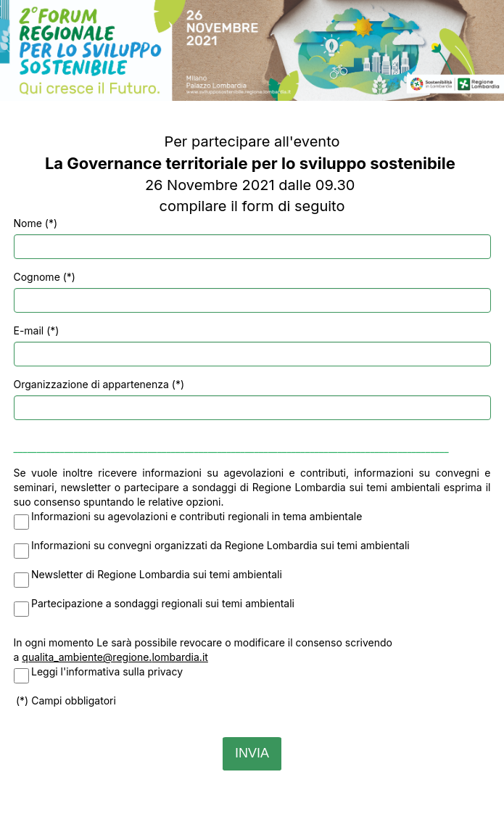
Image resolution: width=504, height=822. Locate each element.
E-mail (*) (37, 330)
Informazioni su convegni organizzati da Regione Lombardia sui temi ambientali (220, 545)
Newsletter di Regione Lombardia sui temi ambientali (157, 574)
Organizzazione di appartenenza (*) (99, 384)
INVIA (252, 753)
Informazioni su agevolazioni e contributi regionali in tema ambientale (197, 516)
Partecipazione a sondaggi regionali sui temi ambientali (163, 603)
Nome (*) (36, 223)
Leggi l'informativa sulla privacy (107, 671)
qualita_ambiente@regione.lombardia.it (115, 657)
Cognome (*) (45, 277)
